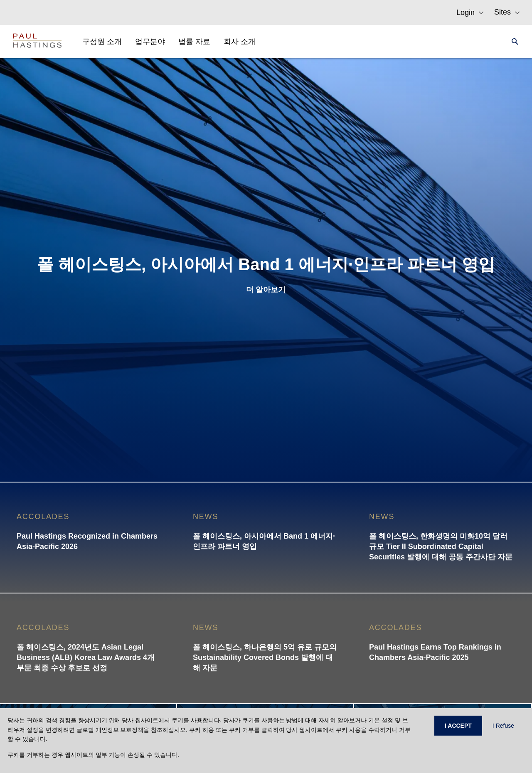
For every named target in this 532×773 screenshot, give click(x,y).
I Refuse (503, 726)
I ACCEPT (458, 726)
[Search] (512, 42)
